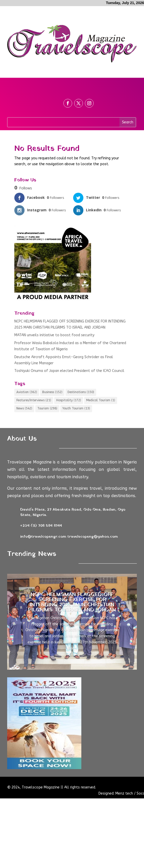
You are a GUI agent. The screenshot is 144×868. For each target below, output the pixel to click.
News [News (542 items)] (24, 408)
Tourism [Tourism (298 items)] (47, 408)
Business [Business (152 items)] (52, 392)
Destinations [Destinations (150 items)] (81, 392)
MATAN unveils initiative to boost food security (54, 335)
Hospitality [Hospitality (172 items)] (69, 400)
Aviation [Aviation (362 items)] (27, 392)
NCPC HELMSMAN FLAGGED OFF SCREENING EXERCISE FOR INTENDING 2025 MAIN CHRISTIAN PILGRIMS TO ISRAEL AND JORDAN (72, 602)
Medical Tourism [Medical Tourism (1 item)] (101, 400)
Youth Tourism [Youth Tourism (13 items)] (76, 408)
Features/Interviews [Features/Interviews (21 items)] (34, 400)
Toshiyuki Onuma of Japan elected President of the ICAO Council (69, 371)
